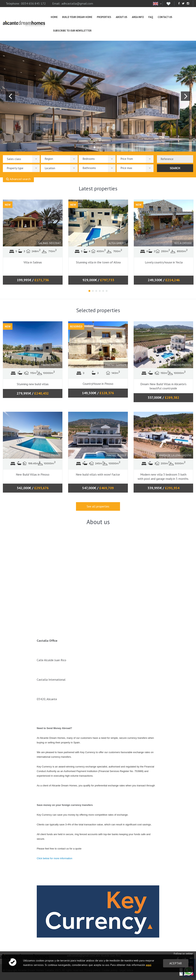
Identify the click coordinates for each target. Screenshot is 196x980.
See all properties (98, 506)
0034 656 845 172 (33, 3)
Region (49, 159)
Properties (104, 17)
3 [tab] (96, 291)
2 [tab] (93, 291)
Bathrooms (89, 168)
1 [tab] (89, 291)
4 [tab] (100, 291)
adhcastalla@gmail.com (77, 3)
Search (175, 168)
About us (122, 17)
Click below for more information (55, 858)
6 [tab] (107, 291)
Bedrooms (89, 159)
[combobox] (175, 159)
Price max (126, 168)
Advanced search (18, 179)
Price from (127, 159)
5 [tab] (103, 291)
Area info (138, 17)
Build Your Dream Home (77, 17)
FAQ (151, 17)
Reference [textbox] (167, 159)
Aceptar (176, 963)
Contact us (165, 17)
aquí (149, 965)
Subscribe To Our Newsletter (72, 31)
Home (54, 17)
